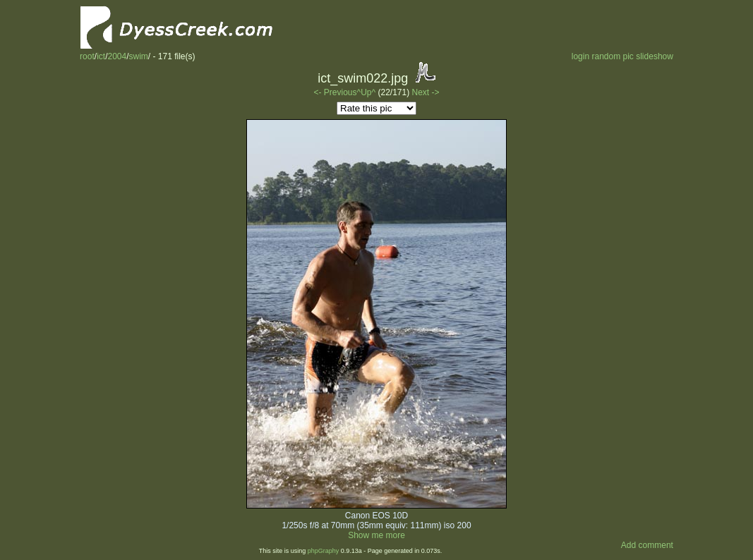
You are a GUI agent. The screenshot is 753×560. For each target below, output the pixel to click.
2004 (117, 56)
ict (101, 56)
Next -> (426, 92)
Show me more (376, 535)
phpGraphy (324, 551)
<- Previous (335, 92)
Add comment (647, 545)
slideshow (655, 56)
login (580, 56)
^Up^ (367, 92)
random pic (612, 56)
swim (139, 56)
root (87, 56)
